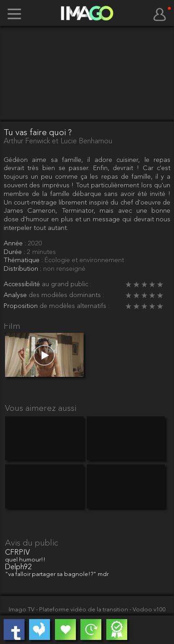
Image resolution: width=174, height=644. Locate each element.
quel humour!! (25, 560)
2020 (35, 244)
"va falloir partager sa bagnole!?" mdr (57, 574)
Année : (16, 244)
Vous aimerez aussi (41, 409)
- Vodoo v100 (148, 610)
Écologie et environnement (84, 261)
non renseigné (64, 269)
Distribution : (23, 269)
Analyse (16, 295)
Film (12, 327)
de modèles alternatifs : (75, 306)
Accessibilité (23, 285)
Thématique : (24, 261)
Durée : (15, 252)
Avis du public (32, 544)
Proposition (22, 306)
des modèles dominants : (66, 295)
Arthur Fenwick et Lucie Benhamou (58, 141)
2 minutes (41, 252)
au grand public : (67, 285)
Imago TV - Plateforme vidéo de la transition (69, 610)
